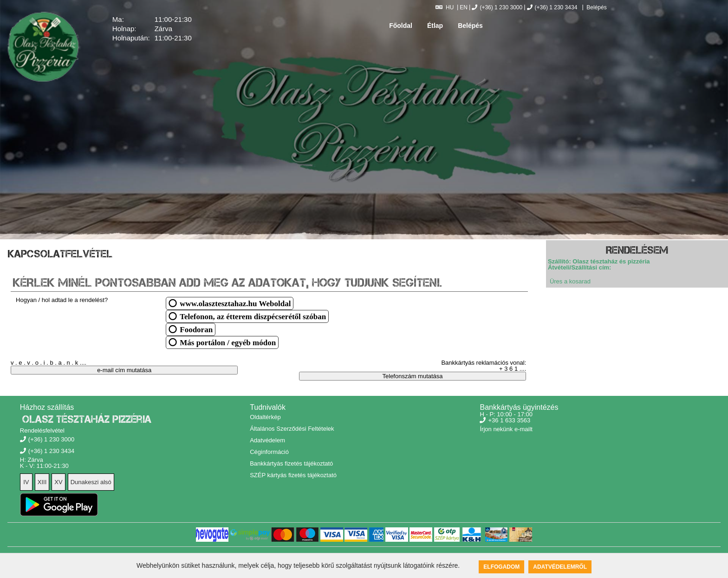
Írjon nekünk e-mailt (506, 429)
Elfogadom (501, 567)
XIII (42, 482)
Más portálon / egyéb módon (228, 342)
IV (26, 482)
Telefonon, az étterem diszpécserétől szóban (253, 316)
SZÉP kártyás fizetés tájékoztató (293, 475)
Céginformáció (269, 452)
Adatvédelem (267, 440)
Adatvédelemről (560, 567)
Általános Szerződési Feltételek (292, 429)
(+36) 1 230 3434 (552, 7)
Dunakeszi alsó (91, 482)
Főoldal (401, 26)
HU (445, 7)
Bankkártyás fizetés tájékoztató (291, 463)
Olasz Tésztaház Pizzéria (87, 419)
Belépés (596, 7)
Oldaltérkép (265, 417)
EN (464, 7)
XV (58, 482)
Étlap (435, 26)
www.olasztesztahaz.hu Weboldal (235, 303)
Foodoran (196, 329)
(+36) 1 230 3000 (497, 7)
